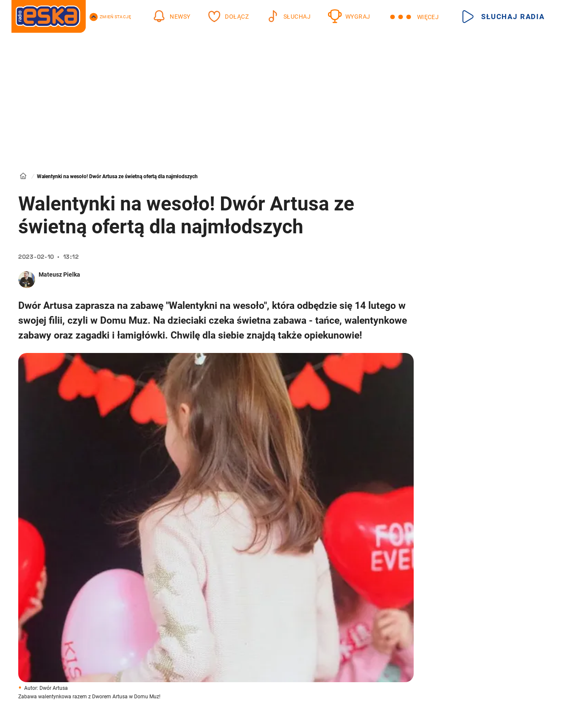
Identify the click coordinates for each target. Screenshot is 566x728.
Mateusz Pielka (59, 274)
